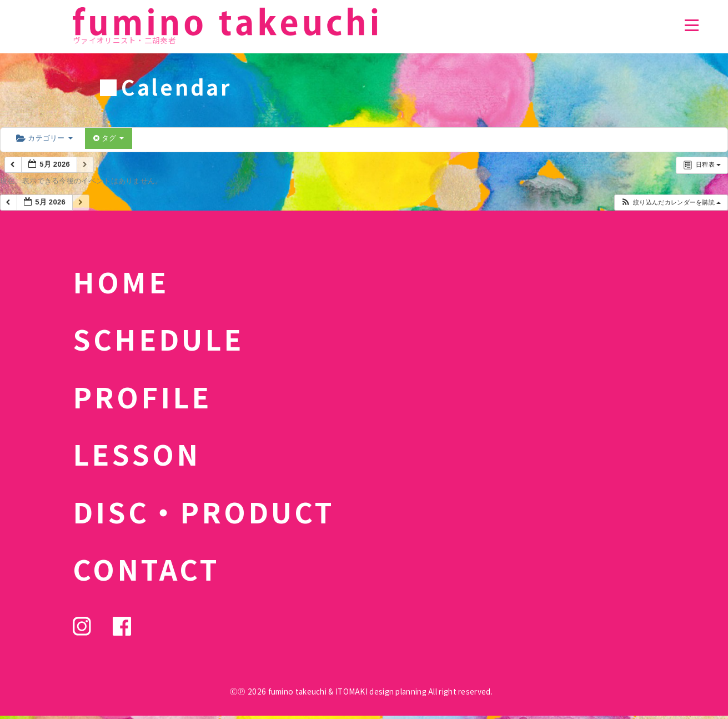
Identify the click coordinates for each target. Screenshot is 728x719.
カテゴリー (44, 138)
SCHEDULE (158, 338)
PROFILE (142, 396)
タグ (109, 138)
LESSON (137, 453)
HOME (121, 281)
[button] (671, 203)
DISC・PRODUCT (204, 511)
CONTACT (146, 568)
